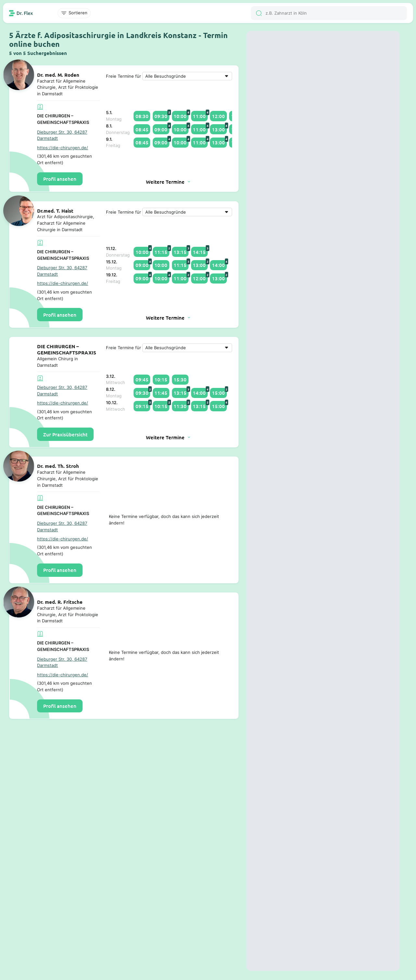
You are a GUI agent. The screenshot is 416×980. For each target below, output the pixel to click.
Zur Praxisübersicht (65, 434)
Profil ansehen (60, 179)
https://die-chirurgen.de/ (63, 148)
